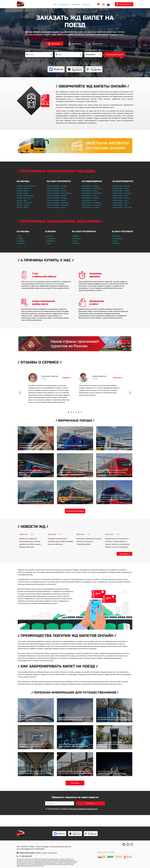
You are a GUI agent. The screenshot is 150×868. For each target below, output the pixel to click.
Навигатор (86, 4)
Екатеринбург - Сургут (121, 198)
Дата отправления (92, 50)
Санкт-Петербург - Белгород (57, 205)
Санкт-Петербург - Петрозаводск (59, 193)
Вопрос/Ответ (64, 4)
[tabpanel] (50, 388)
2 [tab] (71, 412)
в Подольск (21, 243)
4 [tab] (76, 412)
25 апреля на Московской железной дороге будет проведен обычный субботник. (61, 541)
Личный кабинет (125, 4)
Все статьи (75, 783)
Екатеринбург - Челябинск (122, 193)
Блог (55, 4)
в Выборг (75, 236)
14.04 (95, 59)
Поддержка (76, 4)
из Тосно (115, 241)
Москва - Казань (23, 191)
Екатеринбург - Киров (121, 203)
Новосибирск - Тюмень (90, 208)
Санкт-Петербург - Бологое (57, 191)
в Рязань (20, 239)
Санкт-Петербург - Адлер (56, 208)
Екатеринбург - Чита (120, 200)
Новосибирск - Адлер (90, 191)
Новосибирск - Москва (90, 186)
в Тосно (75, 241)
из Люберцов (50, 241)
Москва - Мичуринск (24, 203)
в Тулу (19, 236)
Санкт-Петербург (38, 59)
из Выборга (116, 236)
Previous (20, 393)
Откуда (28, 50)
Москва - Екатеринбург (25, 196)
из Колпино (116, 243)
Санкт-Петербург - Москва (57, 186)
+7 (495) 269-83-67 (26, 856)
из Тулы (48, 243)
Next (130, 393)
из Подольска (50, 239)
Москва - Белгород (24, 198)
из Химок (49, 236)
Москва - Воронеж (24, 188)
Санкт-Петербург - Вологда (57, 198)
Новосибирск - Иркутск (91, 198)
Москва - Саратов (23, 205)
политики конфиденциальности (83, 809)
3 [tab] (74, 412)
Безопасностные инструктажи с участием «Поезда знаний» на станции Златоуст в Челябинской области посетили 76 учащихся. (117, 543)
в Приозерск (77, 239)
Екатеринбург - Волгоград (122, 208)
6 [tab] (81, 412)
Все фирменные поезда (75, 511)
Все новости (124, 554)
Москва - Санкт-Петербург (26, 186)
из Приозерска (117, 239)
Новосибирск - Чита (89, 200)
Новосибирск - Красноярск (92, 193)
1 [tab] (69, 412)
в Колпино (76, 243)
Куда (56, 50)
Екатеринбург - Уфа (120, 205)
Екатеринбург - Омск (120, 196)
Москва (28, 59)
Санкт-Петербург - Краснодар (58, 203)
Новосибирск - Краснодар (92, 188)
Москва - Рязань (23, 208)
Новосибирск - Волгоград (91, 205)
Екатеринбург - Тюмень (121, 191)
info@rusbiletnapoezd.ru (28, 853)
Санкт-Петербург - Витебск (57, 196)
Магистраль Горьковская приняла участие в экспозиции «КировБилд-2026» (89, 541)
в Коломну (21, 241)
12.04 (86, 59)
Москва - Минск (23, 193)
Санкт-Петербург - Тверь (56, 188)
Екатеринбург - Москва (121, 186)
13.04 (91, 59)
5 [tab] (79, 412)
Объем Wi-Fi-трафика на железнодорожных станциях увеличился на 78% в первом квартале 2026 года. (30, 543)
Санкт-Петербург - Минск (56, 200)
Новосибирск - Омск (89, 196)
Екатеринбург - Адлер (121, 188)
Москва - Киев (22, 200)
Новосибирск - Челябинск (91, 203)
